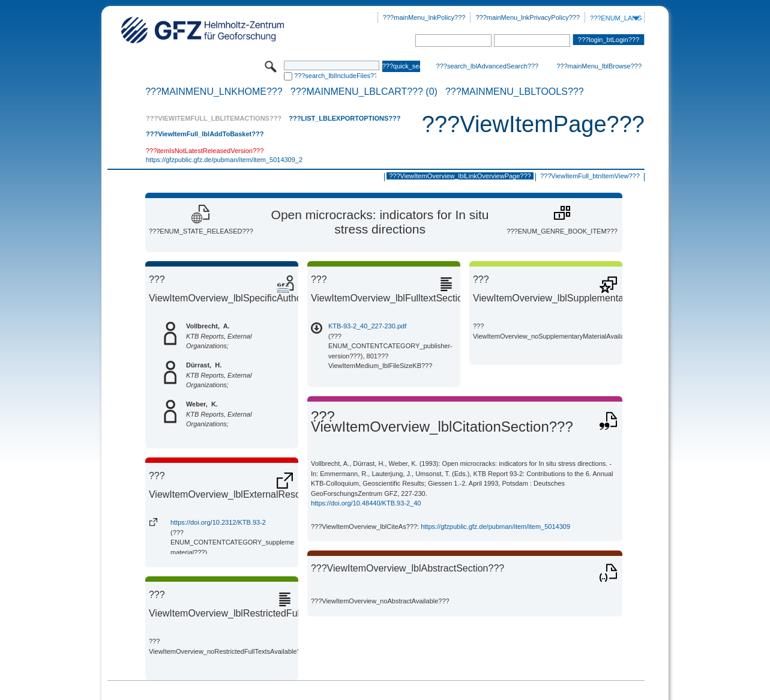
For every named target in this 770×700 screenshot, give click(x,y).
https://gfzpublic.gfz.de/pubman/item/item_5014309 (495, 527)
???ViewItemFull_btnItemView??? (590, 176)
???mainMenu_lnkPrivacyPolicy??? (528, 17)
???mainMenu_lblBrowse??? (599, 66)
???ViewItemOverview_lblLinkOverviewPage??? (460, 176)
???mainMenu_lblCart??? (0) (364, 92)
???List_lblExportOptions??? (344, 118)
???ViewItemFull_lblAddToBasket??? (205, 134)
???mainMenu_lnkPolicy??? (424, 17)
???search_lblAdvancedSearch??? (488, 66)
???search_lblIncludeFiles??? (335, 76)
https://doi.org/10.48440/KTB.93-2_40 (366, 503)
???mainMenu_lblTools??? (515, 92)
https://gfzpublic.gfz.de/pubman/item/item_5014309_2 (224, 160)
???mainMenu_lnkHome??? (214, 92)
